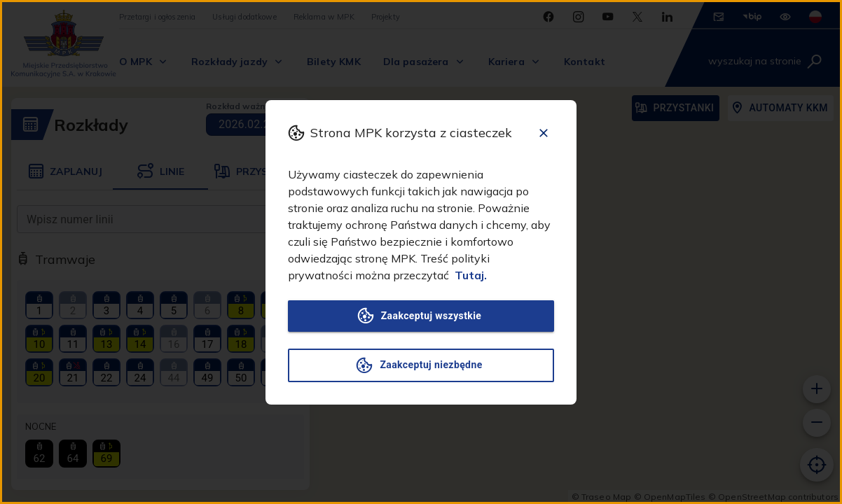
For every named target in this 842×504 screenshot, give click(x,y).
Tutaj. (471, 275)
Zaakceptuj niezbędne (421, 365)
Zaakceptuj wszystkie (421, 316)
